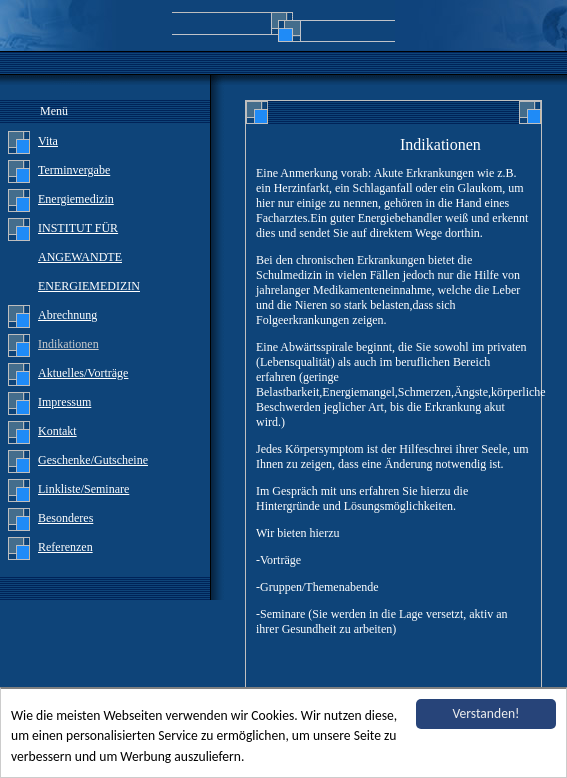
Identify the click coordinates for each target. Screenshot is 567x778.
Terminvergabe (74, 170)
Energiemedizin (76, 199)
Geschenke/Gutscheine (93, 460)
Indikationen (68, 344)
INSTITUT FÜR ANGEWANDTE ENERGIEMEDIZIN (89, 257)
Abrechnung (67, 315)
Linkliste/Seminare (83, 489)
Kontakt (57, 431)
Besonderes (65, 518)
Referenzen (65, 547)
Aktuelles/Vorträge (83, 373)
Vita (48, 141)
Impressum (64, 402)
